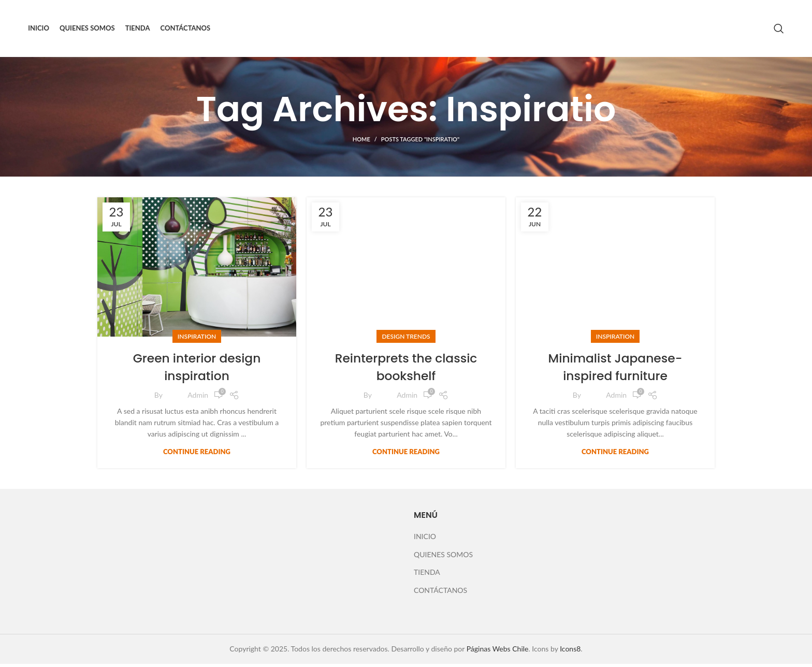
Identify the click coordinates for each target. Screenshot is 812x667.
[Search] (779, 30)
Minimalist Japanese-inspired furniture (615, 370)
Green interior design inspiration (197, 370)
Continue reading (197, 455)
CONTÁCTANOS (440, 593)
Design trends (406, 339)
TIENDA (427, 575)
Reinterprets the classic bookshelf (406, 370)
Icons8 (570, 652)
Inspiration (197, 339)
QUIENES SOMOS (443, 557)
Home (361, 143)
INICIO (425, 539)
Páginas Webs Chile (498, 652)
